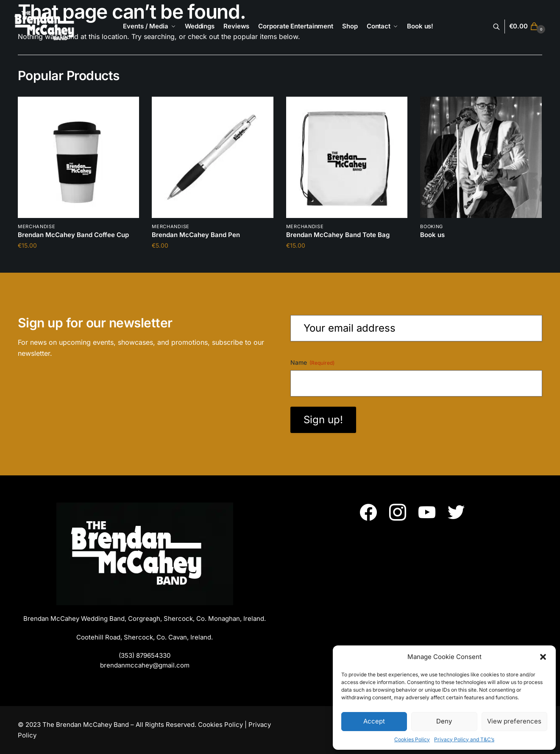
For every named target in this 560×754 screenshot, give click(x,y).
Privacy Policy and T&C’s (464, 739)
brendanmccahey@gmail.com (145, 665)
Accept (374, 721)
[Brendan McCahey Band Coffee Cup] (78, 157)
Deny (444, 721)
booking (432, 226)
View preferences (514, 721)
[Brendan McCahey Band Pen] (212, 157)
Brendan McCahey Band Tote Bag (338, 235)
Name (312, 363)
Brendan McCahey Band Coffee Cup (73, 235)
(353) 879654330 (145, 655)
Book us (432, 235)
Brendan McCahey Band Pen (196, 235)
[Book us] (481, 157)
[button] (543, 657)
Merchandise (37, 226)
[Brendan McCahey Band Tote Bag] (347, 157)
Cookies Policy (412, 739)
